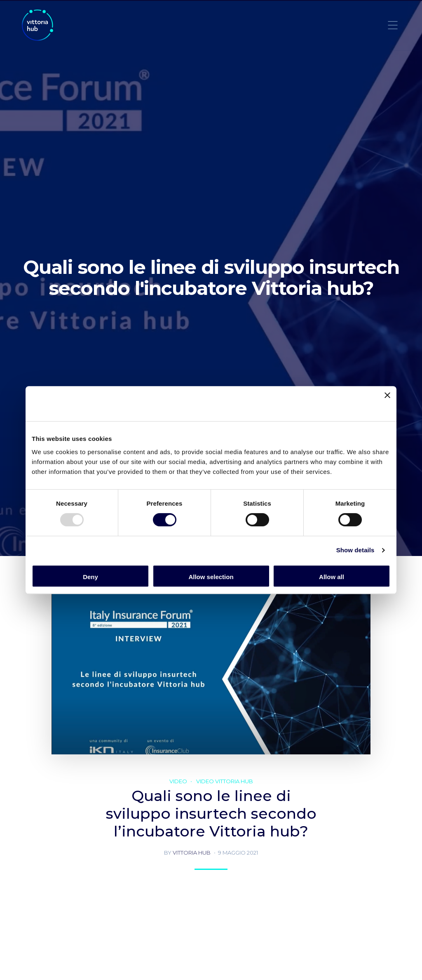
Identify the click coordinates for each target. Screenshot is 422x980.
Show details (355, 550)
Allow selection (211, 577)
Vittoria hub (192, 853)
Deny (90, 577)
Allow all (332, 577)
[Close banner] (387, 404)
